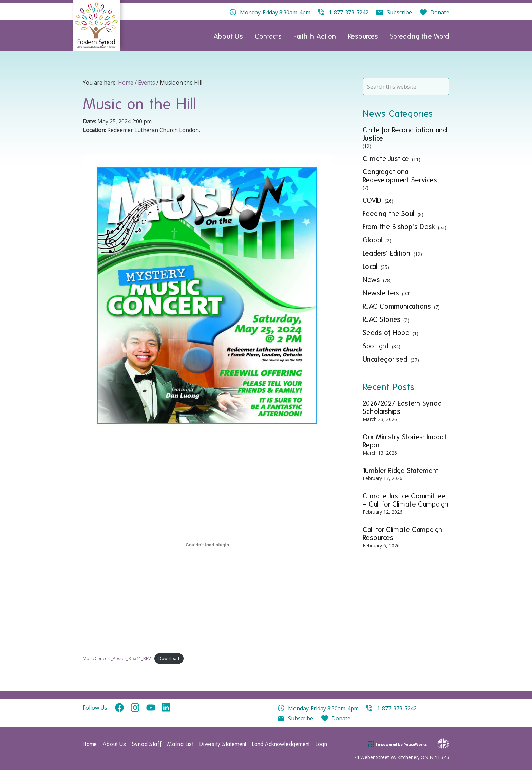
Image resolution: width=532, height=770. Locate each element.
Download (169, 658)
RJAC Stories (382, 319)
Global (373, 240)
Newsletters (381, 293)
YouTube (151, 708)
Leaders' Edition (387, 253)
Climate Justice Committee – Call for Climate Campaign (406, 500)
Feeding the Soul (389, 214)
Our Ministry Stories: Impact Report (405, 441)
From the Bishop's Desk (399, 227)
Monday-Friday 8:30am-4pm (323, 708)
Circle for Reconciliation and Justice (405, 134)
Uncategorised (385, 359)
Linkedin (166, 708)
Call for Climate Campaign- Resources (404, 534)
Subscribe (301, 718)
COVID (372, 200)
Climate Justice (386, 159)
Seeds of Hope (386, 333)
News (371, 280)
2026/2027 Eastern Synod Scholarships (402, 407)
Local (370, 267)
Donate (341, 718)
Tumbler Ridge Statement (401, 471)
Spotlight (376, 346)
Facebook (119, 708)
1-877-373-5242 (397, 708)
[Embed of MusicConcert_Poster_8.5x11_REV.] (208, 545)
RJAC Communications (397, 306)
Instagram (135, 708)
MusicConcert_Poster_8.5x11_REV (117, 658)
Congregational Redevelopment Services (400, 176)
